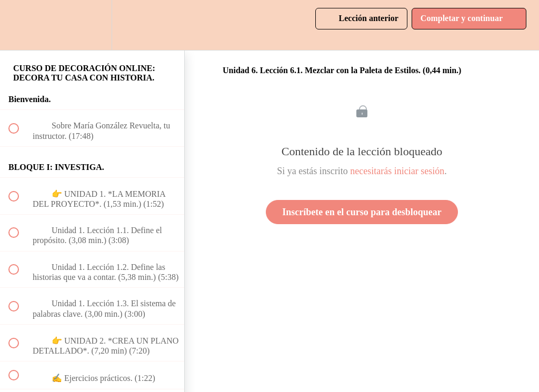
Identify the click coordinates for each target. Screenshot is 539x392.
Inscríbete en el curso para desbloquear (362, 212)
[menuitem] (92, 25)
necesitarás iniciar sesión (397, 171)
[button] (19, 25)
